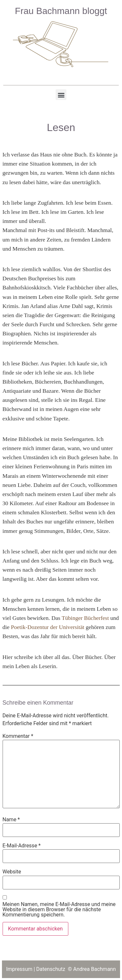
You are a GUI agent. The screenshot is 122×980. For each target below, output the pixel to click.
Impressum (19, 969)
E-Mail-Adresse (22, 846)
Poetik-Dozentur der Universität (47, 627)
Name (11, 820)
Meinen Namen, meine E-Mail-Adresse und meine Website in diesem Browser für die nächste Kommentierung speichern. (59, 910)
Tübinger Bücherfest (85, 618)
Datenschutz (51, 969)
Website (12, 872)
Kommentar (18, 736)
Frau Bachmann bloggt (61, 11)
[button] (61, 95)
